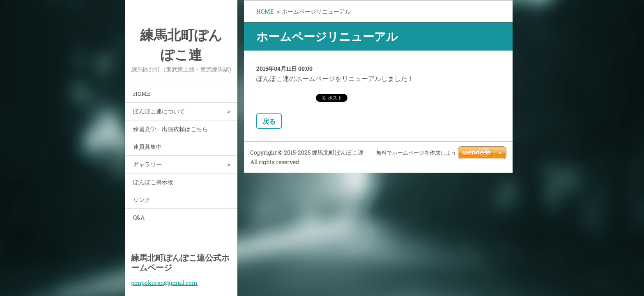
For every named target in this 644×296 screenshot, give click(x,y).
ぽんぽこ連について (159, 111)
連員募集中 (147, 147)
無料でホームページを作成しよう (416, 153)
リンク (142, 200)
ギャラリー (147, 164)
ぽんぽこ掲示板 (153, 182)
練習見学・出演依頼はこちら (170, 129)
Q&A (139, 217)
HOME (142, 94)
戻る (269, 121)
